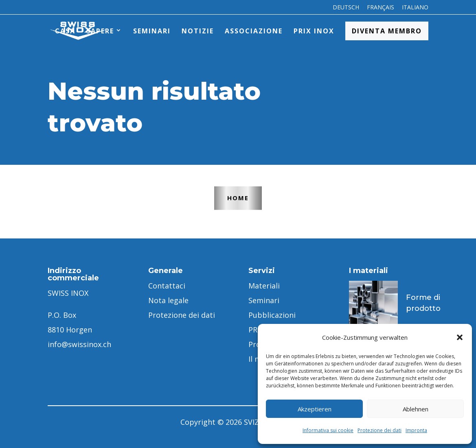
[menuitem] (346, 10)
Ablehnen (416, 409)
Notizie (198, 31)
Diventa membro (387, 31)
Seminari (152, 31)
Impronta (416, 430)
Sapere (100, 31)
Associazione (254, 31)
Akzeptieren (315, 409)
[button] (460, 337)
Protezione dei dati (379, 430)
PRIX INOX (314, 31)
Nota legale (168, 300)
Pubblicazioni (272, 315)
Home (238, 198)
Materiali (264, 286)
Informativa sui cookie (328, 430)
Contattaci (167, 286)
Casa (65, 31)
